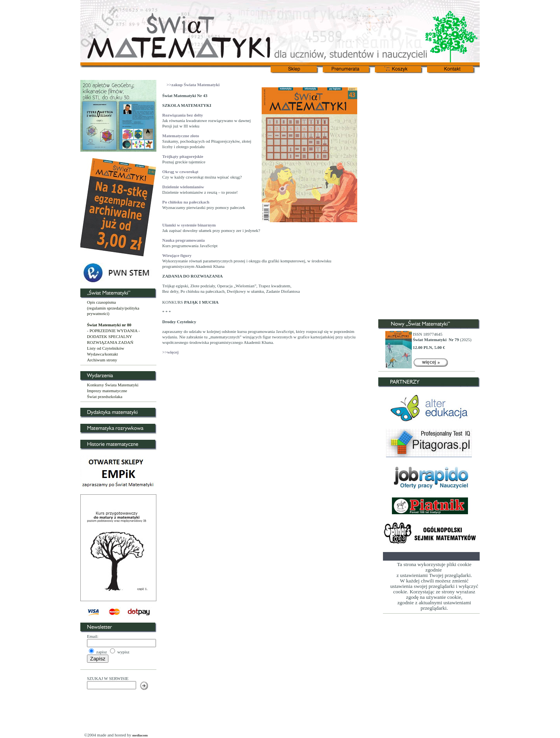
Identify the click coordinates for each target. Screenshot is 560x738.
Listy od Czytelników (105, 348)
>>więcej (170, 352)
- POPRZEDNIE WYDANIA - (113, 331)
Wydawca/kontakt (102, 354)
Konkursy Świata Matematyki (113, 385)
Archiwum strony (102, 360)
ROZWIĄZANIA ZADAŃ (110, 342)
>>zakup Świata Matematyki (193, 85)
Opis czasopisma (101, 302)
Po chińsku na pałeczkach (186, 202)
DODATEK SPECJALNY (110, 336)
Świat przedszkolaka (105, 396)
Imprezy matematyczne (107, 391)
